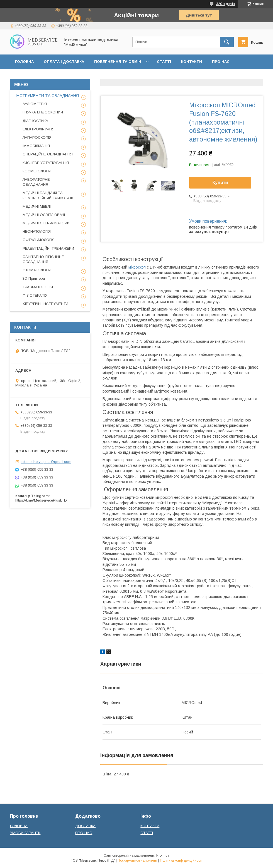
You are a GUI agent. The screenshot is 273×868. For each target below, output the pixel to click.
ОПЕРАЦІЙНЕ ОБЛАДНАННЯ (48, 154)
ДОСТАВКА (85, 826)
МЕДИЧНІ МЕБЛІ (37, 206)
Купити (220, 183)
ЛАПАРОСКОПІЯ (37, 137)
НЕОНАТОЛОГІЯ (37, 231)
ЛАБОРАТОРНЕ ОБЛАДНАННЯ (36, 182)
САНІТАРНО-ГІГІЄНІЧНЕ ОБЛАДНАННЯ (43, 259)
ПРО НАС (221, 62)
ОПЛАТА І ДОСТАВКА (64, 62)
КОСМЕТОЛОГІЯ (37, 171)
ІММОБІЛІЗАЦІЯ (36, 146)
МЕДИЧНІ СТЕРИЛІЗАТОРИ (46, 223)
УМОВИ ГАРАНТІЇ (25, 833)
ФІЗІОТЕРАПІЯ (35, 295)
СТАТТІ (164, 62)
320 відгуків (226, 4)
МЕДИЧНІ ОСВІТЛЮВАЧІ (44, 215)
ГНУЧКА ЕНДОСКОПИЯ (43, 112)
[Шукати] (227, 42)
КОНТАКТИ (192, 62)
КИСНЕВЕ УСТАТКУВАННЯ (46, 163)
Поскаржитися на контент (137, 860)
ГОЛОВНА (24, 62)
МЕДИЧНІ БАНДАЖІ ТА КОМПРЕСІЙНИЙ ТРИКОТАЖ (48, 195)
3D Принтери (34, 278)
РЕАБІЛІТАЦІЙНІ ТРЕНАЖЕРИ (48, 248)
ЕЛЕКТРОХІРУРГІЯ (39, 129)
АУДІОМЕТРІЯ (35, 104)
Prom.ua (163, 855)
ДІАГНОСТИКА (35, 121)
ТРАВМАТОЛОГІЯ (38, 287)
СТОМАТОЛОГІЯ (37, 270)
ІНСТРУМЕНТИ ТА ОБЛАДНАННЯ (47, 96)
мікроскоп (137, 267)
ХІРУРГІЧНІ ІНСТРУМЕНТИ (45, 304)
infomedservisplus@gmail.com (46, 462)
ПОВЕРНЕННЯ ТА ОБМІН (118, 62)
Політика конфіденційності (181, 860)
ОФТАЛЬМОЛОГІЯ (39, 240)
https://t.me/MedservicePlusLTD (41, 500)
